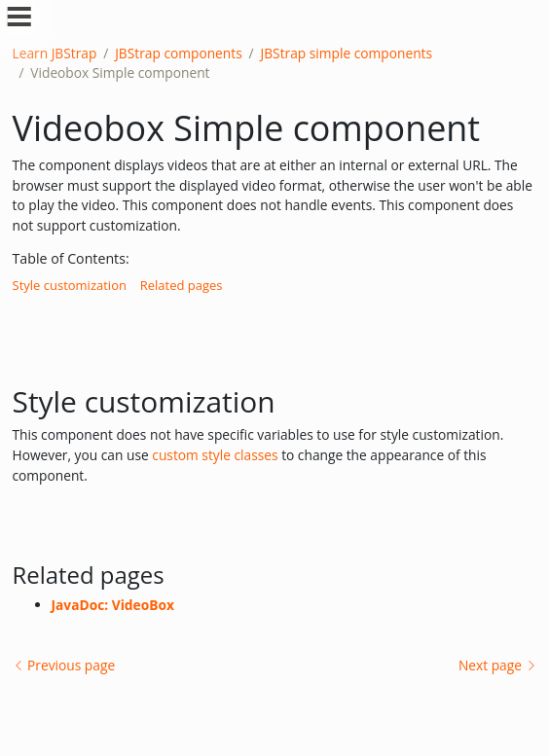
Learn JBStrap (55, 53)
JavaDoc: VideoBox (113, 605)
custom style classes (217, 455)
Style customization (70, 285)
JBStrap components (179, 53)
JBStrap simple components (347, 53)
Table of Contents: (71, 258)
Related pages (182, 285)
